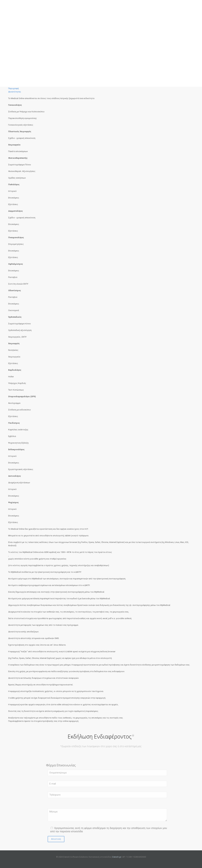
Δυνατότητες (15, 92)
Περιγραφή (13, 88)
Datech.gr (117, 857)
